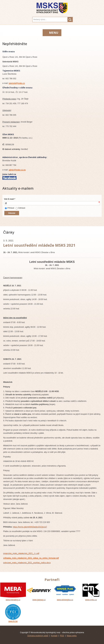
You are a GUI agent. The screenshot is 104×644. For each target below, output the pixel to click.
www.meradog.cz (13, 599)
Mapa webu (72, 636)
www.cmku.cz (91, 599)
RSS (62, 636)
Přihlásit (10, 208)
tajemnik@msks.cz (17, 83)
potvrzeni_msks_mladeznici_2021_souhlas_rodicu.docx (27, 563)
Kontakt (54, 636)
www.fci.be (13, 620)
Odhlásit (20, 208)
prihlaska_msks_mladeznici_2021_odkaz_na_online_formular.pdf (31, 558)
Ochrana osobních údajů (38, 636)
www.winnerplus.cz (65, 599)
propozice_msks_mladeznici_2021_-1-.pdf (21, 553)
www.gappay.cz (39, 599)
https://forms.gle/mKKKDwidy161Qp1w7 (30, 527)
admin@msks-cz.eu (17, 170)
